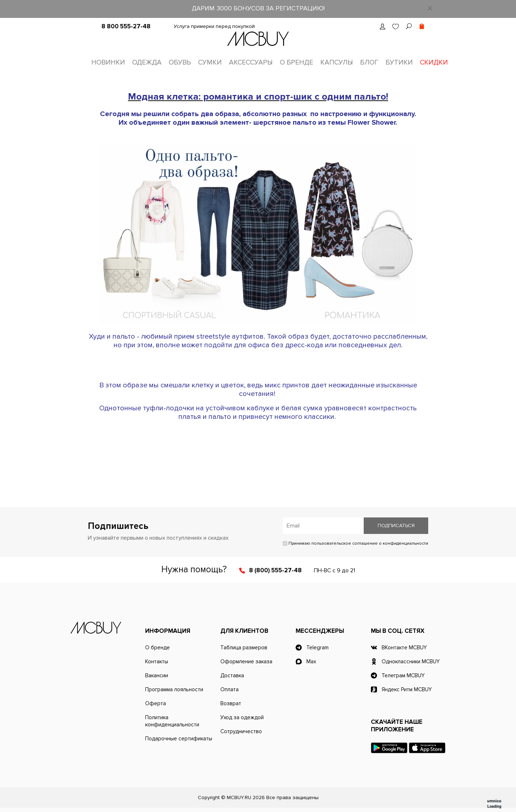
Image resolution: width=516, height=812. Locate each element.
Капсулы (337, 63)
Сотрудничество (241, 731)
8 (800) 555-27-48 (275, 570)
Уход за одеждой (242, 717)
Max (311, 661)
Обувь (180, 63)
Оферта (156, 703)
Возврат (231, 703)
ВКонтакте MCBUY (404, 648)
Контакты (157, 661)
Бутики (399, 63)
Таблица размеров (244, 648)
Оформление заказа (246, 661)
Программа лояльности (174, 689)
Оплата (230, 689)
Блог (369, 63)
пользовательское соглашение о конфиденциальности (370, 543)
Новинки (108, 63)
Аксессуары (251, 63)
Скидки (434, 63)
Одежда (147, 63)
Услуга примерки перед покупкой (214, 26)
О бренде (297, 63)
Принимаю (355, 543)
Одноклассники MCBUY (411, 661)
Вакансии (157, 675)
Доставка (232, 675)
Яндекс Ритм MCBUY (407, 689)
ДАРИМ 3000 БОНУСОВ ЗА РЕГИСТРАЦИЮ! (258, 8)
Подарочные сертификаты (179, 739)
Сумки (210, 63)
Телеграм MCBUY (403, 675)
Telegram (317, 648)
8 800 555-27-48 (126, 26)
